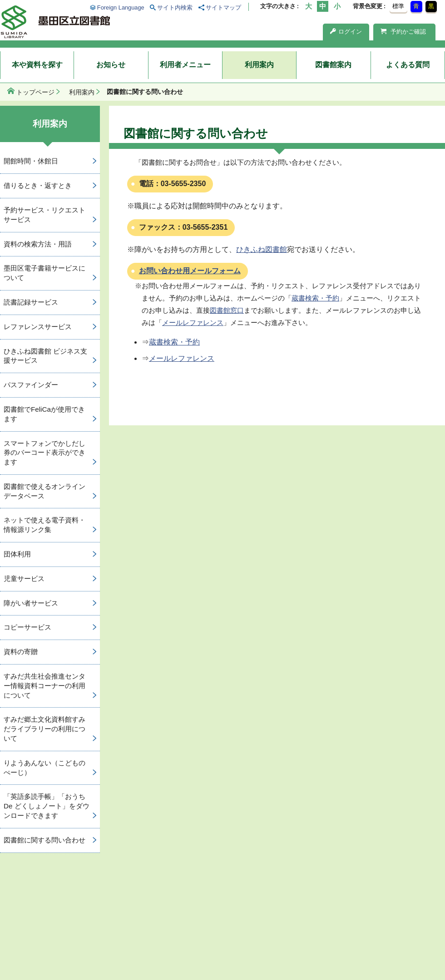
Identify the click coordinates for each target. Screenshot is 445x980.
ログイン (346, 32)
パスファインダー (31, 385)
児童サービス (24, 579)
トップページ (35, 92)
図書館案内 (333, 65)
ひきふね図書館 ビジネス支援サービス (45, 356)
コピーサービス (27, 627)
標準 (398, 6)
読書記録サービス (31, 302)
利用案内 (259, 65)
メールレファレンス (193, 323)
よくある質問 (408, 65)
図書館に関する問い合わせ (44, 840)
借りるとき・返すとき (38, 185)
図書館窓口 (227, 310)
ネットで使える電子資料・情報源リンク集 (44, 525)
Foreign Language (121, 7)
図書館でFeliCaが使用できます (44, 414)
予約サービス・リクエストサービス (44, 215)
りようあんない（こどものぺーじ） (44, 768)
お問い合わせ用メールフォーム (190, 271)
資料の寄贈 (21, 652)
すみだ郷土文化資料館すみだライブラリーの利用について (44, 729)
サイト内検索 (175, 7)
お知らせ (111, 65)
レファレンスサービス (38, 327)
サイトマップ (223, 7)
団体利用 (17, 554)
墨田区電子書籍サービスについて (44, 273)
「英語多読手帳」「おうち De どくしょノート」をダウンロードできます (47, 806)
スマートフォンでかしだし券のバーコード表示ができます (44, 453)
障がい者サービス (31, 603)
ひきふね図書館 (262, 249)
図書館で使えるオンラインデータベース (44, 491)
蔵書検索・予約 (315, 298)
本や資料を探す (37, 65)
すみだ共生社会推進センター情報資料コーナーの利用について (44, 686)
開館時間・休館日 (31, 161)
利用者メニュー (185, 65)
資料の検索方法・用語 (38, 244)
